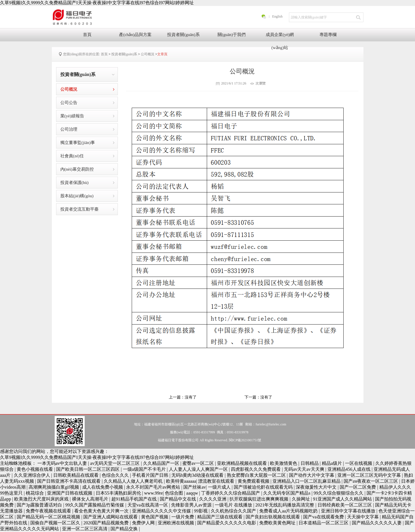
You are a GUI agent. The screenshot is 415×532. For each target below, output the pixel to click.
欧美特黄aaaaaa (181, 481)
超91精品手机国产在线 (135, 499)
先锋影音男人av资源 (192, 505)
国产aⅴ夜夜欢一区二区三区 (371, 481)
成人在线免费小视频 (103, 487)
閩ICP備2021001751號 (245, 440)
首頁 (87, 35)
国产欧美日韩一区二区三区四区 (88, 469)
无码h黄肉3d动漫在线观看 (198, 475)
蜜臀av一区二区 (199, 463)
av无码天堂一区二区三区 (115, 463)
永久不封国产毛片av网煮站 (154, 487)
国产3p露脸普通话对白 (40, 505)
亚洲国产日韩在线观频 (70, 493)
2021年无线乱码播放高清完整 (285, 505)
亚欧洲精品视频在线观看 (242, 463)
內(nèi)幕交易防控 (77, 169)
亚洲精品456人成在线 (350, 469)
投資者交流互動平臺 (79, 209)
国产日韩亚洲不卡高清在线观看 (69, 481)
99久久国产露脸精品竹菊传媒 (95, 505)
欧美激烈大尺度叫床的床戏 (42, 499)
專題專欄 (328, 35)
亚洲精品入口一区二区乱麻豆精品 (307, 481)
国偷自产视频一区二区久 (56, 523)
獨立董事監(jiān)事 (78, 143)
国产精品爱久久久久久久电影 (227, 523)
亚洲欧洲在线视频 (176, 523)
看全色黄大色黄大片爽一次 (102, 511)
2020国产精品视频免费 (107, 523)
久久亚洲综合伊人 (33, 475)
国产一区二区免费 (358, 487)
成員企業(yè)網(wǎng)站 (280, 37)
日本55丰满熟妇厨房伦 (119, 493)
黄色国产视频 (155, 517)
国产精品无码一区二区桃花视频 (49, 517)
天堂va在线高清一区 (148, 505)
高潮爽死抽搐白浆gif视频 (54, 487)
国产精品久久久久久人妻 (377, 523)
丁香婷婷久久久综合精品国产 (231, 493)
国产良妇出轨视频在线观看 (273, 517)
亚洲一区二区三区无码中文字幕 (370, 475)
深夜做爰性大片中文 (317, 487)
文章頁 (162, 54)
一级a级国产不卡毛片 (145, 469)
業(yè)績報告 (72, 116)
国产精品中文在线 (178, 499)
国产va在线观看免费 (324, 517)
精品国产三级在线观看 (220, 517)
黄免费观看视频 (254, 481)
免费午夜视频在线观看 (49, 511)
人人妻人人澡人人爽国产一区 (199, 469)
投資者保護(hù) (75, 183)
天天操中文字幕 (363, 517)
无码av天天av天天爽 (305, 469)
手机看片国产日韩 (151, 475)
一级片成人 (220, 487)
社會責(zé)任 (72, 156)
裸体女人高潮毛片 (91, 499)
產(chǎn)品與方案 (135, 35)
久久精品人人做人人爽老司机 (134, 481)
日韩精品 (310, 463)
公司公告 (69, 103)
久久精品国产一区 (162, 463)
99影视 (201, 511)
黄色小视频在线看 (35, 469)
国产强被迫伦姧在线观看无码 (264, 487)
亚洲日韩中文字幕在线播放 (349, 511)
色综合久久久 (116, 475)
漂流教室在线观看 (217, 481)
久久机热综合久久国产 (234, 511)
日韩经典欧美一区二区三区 (345, 505)
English (277, 16)
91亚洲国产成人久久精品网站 (343, 499)
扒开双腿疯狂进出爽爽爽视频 (259, 499)
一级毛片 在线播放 (234, 505)
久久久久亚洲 (213, 499)
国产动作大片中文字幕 (312, 475)
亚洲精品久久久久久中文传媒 (162, 511)
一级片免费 (183, 517)
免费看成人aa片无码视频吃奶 (289, 511)
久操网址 (301, 499)
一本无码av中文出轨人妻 (63, 463)
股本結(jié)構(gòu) (77, 196)
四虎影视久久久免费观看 (256, 469)
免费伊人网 (144, 523)
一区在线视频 (359, 463)
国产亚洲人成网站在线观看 (111, 517)
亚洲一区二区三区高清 (85, 529)
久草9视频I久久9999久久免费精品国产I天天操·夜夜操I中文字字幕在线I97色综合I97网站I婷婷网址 (97, 3)
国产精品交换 (125, 529)
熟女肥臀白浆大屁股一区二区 (257, 475)
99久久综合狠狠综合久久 (339, 493)
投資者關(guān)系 (183, 35)
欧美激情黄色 (284, 463)
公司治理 (69, 129)
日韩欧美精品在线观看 (76, 475)
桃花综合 (35, 493)
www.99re (154, 493)
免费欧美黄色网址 (278, 523)
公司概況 (148, 54)
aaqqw (193, 493)
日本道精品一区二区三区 (324, 523)
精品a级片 (332, 463)
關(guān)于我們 (232, 35)
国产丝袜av (194, 487)
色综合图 (174, 493)
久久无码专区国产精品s (287, 493)
